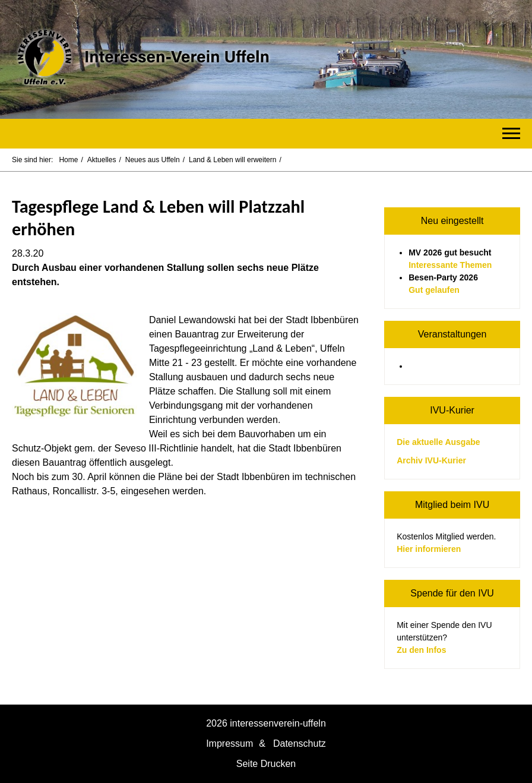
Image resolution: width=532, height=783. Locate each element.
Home (68, 160)
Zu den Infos (421, 650)
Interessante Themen (450, 265)
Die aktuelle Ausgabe (438, 442)
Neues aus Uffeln (153, 160)
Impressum (229, 743)
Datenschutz (300, 743)
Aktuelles (102, 160)
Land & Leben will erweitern (232, 160)
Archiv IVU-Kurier (431, 460)
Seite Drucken (266, 764)
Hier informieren (429, 549)
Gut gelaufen (434, 290)
